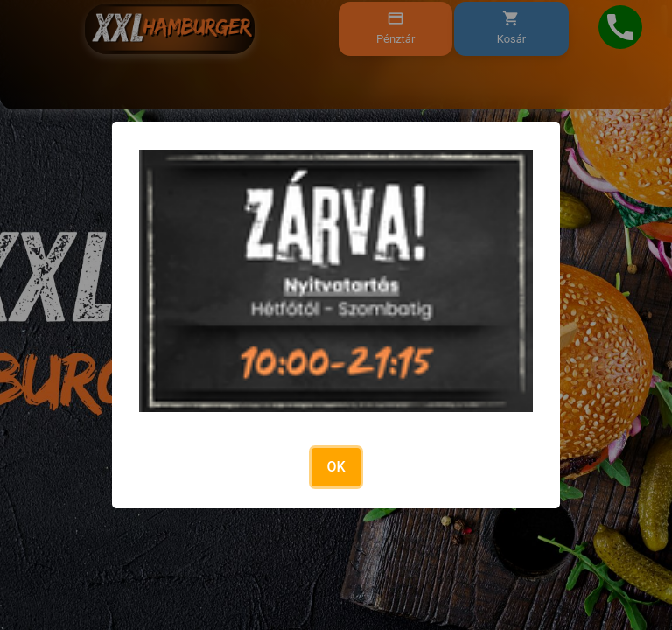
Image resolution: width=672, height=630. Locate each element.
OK (336, 467)
